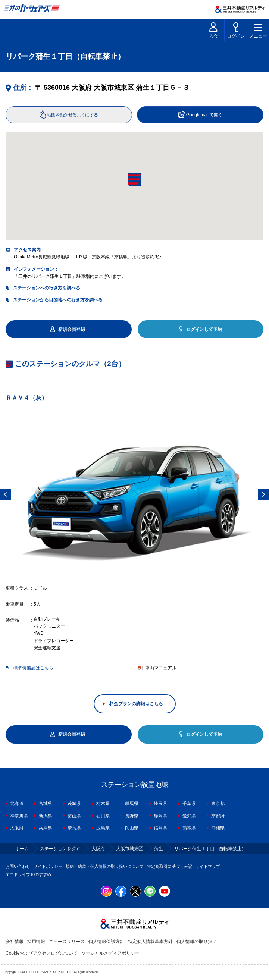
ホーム (22, 849)
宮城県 (46, 804)
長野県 (132, 816)
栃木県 (103, 804)
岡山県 (132, 828)
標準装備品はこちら (33, 668)
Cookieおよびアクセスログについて (42, 953)
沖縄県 (218, 828)
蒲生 (159, 849)
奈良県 (74, 828)
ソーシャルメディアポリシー (110, 953)
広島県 (103, 828)
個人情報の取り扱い (197, 942)
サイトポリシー (48, 866)
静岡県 (160, 816)
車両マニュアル (161, 668)
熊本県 (189, 828)
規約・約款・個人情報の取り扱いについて (105, 866)
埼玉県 (160, 804)
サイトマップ (208, 866)
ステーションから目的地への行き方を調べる (58, 300)
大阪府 (17, 828)
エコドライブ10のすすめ (28, 874)
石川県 (103, 816)
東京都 (218, 804)
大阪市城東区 (129, 849)
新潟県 (46, 816)
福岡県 (160, 828)
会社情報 (15, 942)
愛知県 (189, 816)
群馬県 (132, 804)
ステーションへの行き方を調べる (47, 288)
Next (263, 494)
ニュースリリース (67, 942)
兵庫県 (46, 828)
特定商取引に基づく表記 (170, 866)
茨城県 (74, 804)
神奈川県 (19, 816)
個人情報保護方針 (106, 942)
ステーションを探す (60, 849)
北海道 (17, 804)
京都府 (218, 816)
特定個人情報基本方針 (150, 942)
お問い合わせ (18, 866)
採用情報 (36, 942)
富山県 (74, 816)
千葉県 (189, 804)
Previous (6, 494)
